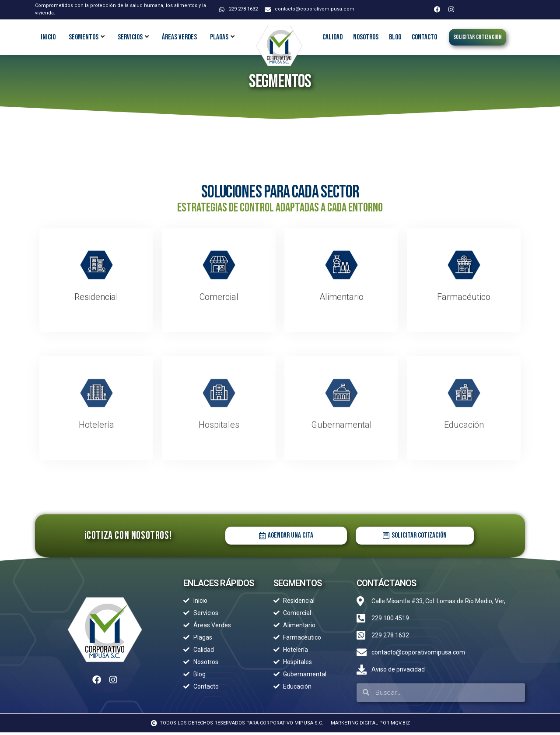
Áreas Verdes (179, 37)
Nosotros (366, 37)
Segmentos (84, 37)
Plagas (219, 37)
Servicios (130, 37)
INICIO (48, 37)
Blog (395, 37)
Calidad (332, 37)
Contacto (424, 37)
